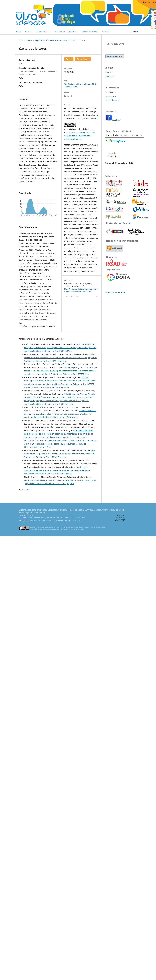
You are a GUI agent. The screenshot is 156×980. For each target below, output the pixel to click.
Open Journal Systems (115, 292)
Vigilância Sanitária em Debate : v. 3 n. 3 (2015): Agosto (49, 404)
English (109, 72)
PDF (70, 59)
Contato (106, 32)
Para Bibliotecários (113, 100)
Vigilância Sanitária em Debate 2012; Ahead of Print (55, 41)
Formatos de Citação (74, 297)
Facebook (116, 120)
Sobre (28, 32)
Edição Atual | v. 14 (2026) (65, 32)
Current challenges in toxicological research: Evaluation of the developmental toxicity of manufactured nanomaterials (60, 381)
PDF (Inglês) (84, 59)
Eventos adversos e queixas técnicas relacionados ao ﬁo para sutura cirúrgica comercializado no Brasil (60, 414)
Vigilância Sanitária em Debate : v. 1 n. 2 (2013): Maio (55, 417)
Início (19, 32)
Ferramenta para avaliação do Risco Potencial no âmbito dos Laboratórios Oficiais (60, 480)
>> (28, 489)
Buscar (134, 32)
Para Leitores (111, 92)
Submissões (42, 32)
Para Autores (111, 96)
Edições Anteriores (90, 32)
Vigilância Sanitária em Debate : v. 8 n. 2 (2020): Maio (66, 374)
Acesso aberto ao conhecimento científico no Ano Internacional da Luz (56, 358)
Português (110, 76)
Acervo (29, 41)
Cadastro (147, 2)
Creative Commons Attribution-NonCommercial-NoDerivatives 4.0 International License (80, 136)
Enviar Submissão (115, 56)
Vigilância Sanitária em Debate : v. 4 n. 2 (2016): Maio (48, 351)
